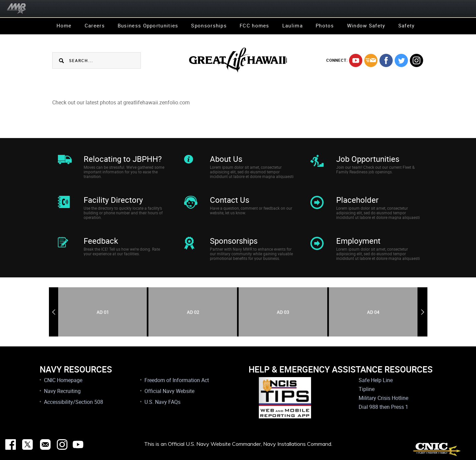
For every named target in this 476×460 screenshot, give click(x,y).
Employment (358, 241)
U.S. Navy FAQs (162, 402)
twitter (401, 60)
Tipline (367, 389)
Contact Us (230, 200)
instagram (416, 60)
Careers (95, 25)
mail (371, 60)
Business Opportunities (148, 25)
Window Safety (366, 25)
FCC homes (255, 25)
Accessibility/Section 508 (74, 402)
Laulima (293, 25)
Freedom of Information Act (177, 380)
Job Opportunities (368, 159)
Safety (407, 25)
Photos (325, 25)
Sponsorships (209, 25)
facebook (386, 60)
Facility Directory (113, 200)
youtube (356, 60)
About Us (226, 159)
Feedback (101, 241)
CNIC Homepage (63, 380)
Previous (54, 312)
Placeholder (357, 200)
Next (423, 312)
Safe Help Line (376, 380)
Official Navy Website (169, 391)
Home (64, 25)
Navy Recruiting (62, 391)
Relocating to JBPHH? (123, 159)
